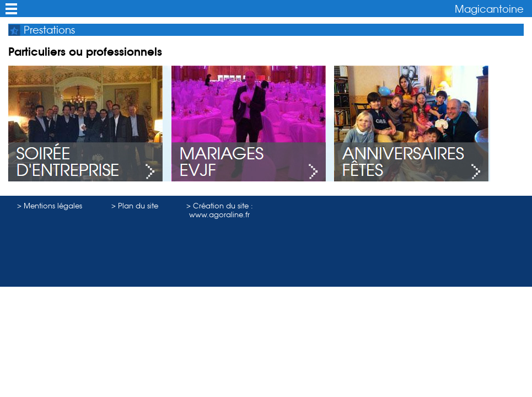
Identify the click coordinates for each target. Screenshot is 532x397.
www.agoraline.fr (219, 214)
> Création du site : (220, 206)
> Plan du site (135, 206)
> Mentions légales (50, 206)
